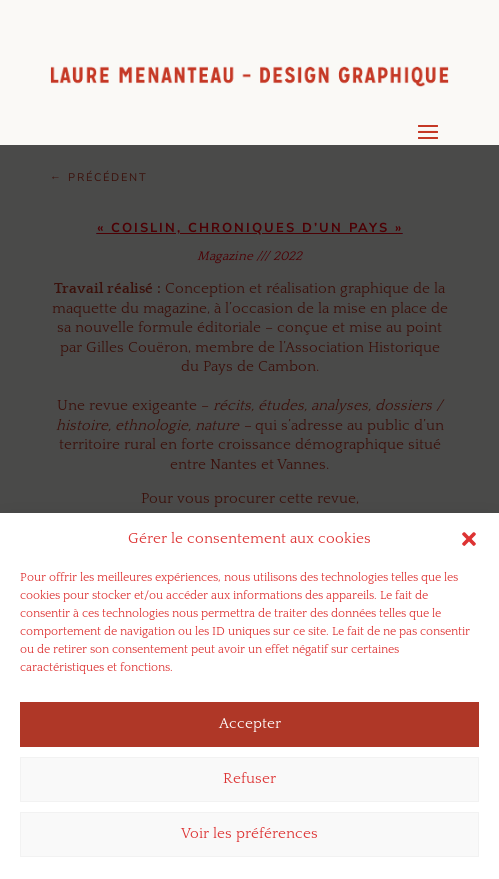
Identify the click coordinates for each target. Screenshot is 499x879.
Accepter (250, 731)
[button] (469, 546)
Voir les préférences (249, 841)
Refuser (249, 786)
